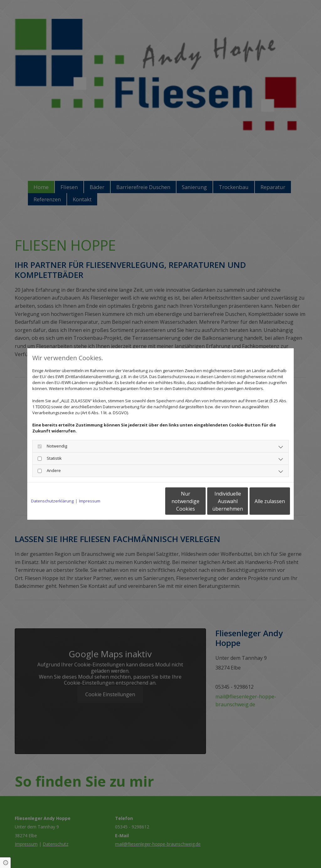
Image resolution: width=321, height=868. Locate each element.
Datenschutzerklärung (52, 501)
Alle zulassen (261, 501)
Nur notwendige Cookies (142, 501)
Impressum (90, 501)
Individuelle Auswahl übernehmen (202, 501)
